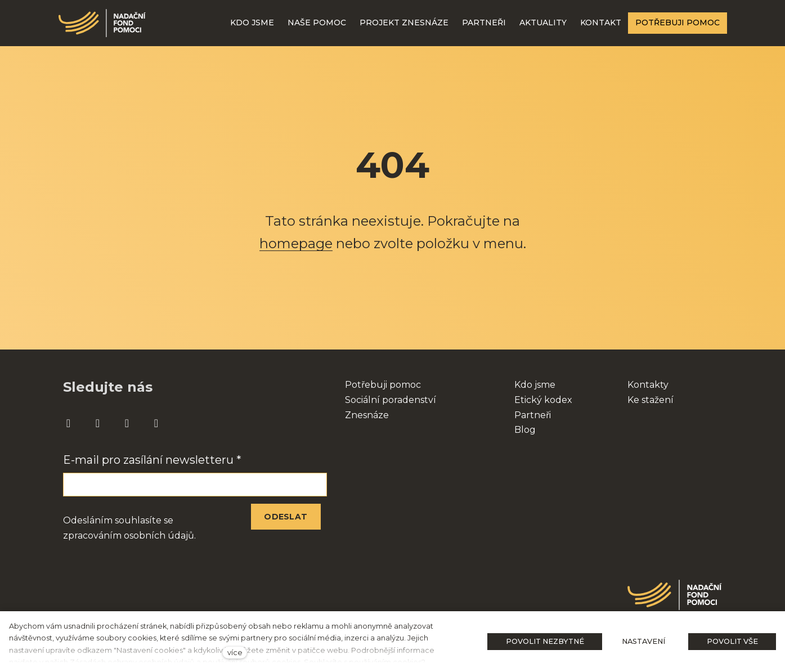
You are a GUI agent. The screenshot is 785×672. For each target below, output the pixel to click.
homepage (296, 243)
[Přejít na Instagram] (98, 424)
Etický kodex (543, 400)
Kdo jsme (535, 385)
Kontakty (648, 385)
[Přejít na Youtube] (127, 424)
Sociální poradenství (391, 400)
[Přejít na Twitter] (156, 424)
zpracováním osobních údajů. (129, 536)
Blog (525, 430)
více (235, 653)
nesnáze (370, 415)
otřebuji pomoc (386, 385)
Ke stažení (651, 400)
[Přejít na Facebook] (69, 424)
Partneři (533, 415)
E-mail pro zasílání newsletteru (152, 460)
